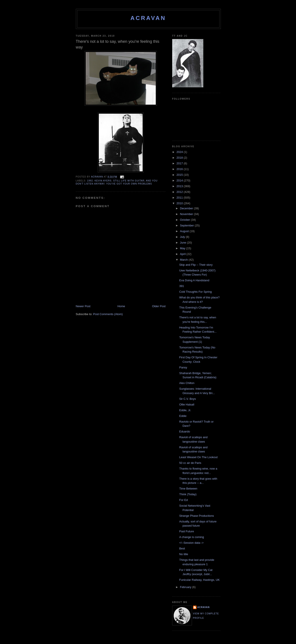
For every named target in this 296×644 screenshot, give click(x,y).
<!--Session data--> (191, 543)
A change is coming (192, 537)
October (185, 220)
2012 (180, 192)
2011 (180, 198)
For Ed (183, 500)
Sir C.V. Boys (188, 399)
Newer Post (83, 306)
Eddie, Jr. (185, 410)
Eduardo (185, 431)
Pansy (183, 367)
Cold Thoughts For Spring (196, 292)
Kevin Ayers (103, 181)
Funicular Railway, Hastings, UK (199, 580)
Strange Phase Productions (197, 516)
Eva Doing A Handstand (194, 280)
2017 (180, 163)
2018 (180, 158)
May (183, 248)
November (187, 214)
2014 (180, 180)
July (183, 237)
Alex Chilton (187, 383)
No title (184, 554)
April (183, 254)
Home (121, 306)
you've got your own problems (129, 184)
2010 (180, 203)
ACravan (148, 18)
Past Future (187, 531)
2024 (180, 152)
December (187, 208)
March (184, 260)
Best (182, 548)
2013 (180, 186)
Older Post (159, 306)
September (187, 225)
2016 (180, 169)
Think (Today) (188, 494)
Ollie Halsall (187, 405)
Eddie (183, 416)
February (186, 587)
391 (182, 286)
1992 (90, 181)
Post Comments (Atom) (108, 314)
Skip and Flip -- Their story (196, 265)
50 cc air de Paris (190, 463)
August (185, 231)
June (183, 243)
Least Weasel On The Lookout (198, 457)
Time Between (188, 489)
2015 (180, 175)
